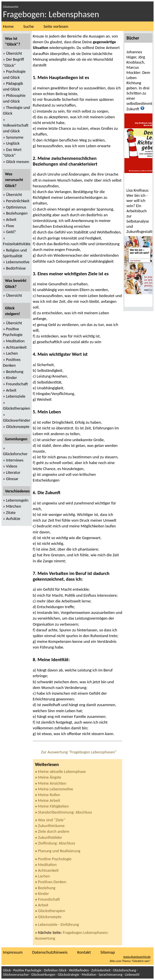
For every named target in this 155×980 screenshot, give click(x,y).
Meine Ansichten (52, 783)
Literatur (13, 472)
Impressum (13, 952)
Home (8, 26)
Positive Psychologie (55, 859)
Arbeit (43, 905)
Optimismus (16, 207)
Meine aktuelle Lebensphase (62, 771)
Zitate (11, 512)
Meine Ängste (50, 777)
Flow (10, 226)
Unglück (13, 143)
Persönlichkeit (18, 201)
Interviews (15, 460)
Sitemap (108, 952)
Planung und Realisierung (59, 851)
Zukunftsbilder (50, 837)
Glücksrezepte (50, 917)
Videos (12, 466)
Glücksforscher (15, 454)
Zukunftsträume (51, 826)
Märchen (14, 506)
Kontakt (84, 952)
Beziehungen (17, 213)
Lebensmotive (18, 262)
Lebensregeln (17, 500)
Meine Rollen (49, 795)
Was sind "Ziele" (52, 820)
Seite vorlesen (56, 26)
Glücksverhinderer (18, 420)
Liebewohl (132, 974)
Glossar (12, 479)
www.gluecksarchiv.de (137, 957)
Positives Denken (52, 882)
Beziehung (47, 888)
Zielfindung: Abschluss (57, 843)
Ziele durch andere (54, 831)
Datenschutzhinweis (50, 952)
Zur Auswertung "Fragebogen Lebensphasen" (79, 752)
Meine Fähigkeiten (53, 806)
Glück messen (18, 162)
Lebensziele (16, 396)
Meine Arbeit (49, 800)
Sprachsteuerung (111, 974)
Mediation (89, 974)
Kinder (43, 893)
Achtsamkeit (48, 870)
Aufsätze (13, 519)
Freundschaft (49, 899)
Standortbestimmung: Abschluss (65, 812)
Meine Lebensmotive (56, 789)
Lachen (44, 876)
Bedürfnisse (16, 268)
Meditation (47, 865)
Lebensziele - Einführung (58, 924)
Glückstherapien (52, 911)
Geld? (11, 232)
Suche (28, 26)
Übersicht (14, 53)
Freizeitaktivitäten (18, 244)
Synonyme (15, 137)
